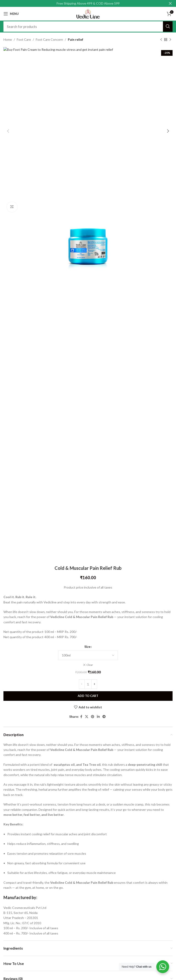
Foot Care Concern (49, 39)
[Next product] (170, 40)
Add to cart (88, 696)
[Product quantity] (88, 684)
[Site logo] (88, 13)
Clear (90, 665)
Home (8, 39)
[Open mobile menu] (11, 14)
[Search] (88, 27)
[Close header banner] (170, 3)
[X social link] (87, 717)
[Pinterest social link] (93, 717)
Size (87, 647)
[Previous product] (161, 40)
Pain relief (76, 39)
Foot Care (24, 39)
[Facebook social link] (81, 717)
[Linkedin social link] (98, 717)
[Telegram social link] (104, 717)
